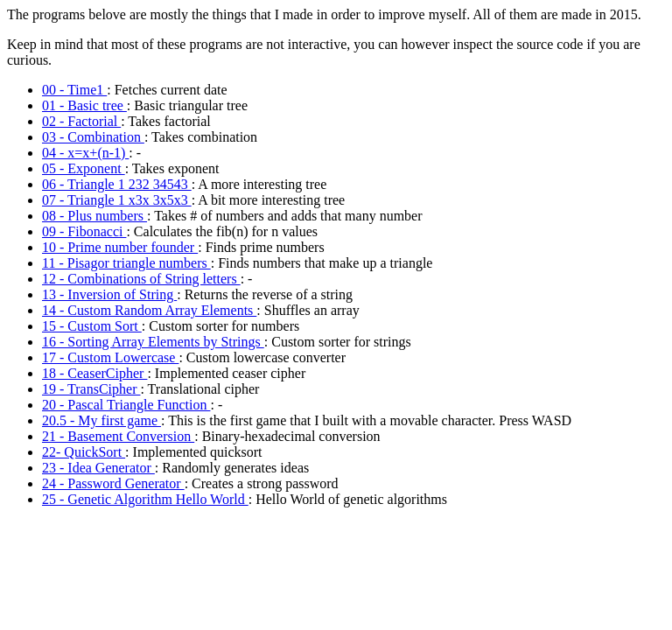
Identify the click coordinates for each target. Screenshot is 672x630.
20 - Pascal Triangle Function (126, 405)
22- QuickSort (84, 452)
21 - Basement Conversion (118, 436)
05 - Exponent (84, 168)
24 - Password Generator (113, 483)
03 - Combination (93, 137)
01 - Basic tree (84, 105)
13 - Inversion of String (109, 294)
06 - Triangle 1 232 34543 (117, 184)
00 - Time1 (74, 90)
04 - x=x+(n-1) (85, 153)
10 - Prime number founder (120, 247)
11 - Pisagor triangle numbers (126, 263)
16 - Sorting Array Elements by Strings (153, 342)
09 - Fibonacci (84, 231)
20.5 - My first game (101, 420)
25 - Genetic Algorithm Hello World (145, 499)
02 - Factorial (81, 121)
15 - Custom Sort (92, 326)
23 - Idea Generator (98, 468)
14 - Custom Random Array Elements (149, 310)
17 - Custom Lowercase (110, 357)
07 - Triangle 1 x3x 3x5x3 (117, 200)
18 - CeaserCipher (94, 373)
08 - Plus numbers (94, 216)
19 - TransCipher (91, 389)
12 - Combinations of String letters (141, 279)
